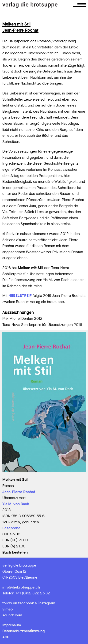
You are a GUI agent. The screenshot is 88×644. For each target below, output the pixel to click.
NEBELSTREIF (20, 296)
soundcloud (12, 615)
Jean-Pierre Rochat (19, 492)
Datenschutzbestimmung (23, 631)
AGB (6, 637)
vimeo (8, 609)
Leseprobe (11, 528)
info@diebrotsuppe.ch (21, 587)
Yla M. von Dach (16, 504)
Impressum (12, 625)
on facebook (23, 603)
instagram (47, 603)
